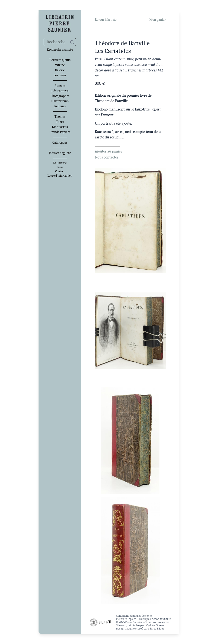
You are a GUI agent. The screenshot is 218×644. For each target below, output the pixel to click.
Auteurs (60, 86)
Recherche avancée (60, 49)
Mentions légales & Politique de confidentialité (143, 619)
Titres (60, 122)
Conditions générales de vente (134, 616)
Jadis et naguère (60, 153)
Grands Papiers (60, 132)
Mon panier (158, 20)
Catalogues (60, 142)
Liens (60, 167)
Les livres (60, 75)
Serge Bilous (157, 629)
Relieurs (60, 106)
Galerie (60, 70)
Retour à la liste (105, 20)
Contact (60, 172)
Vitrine (60, 65)
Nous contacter (107, 157)
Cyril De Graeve (155, 625)
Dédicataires (60, 91)
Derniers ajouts (60, 60)
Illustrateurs (60, 101)
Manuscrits (60, 127)
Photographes (60, 96)
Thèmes (60, 117)
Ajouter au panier (108, 151)
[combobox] (60, 42)
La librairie (60, 163)
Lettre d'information (60, 176)
